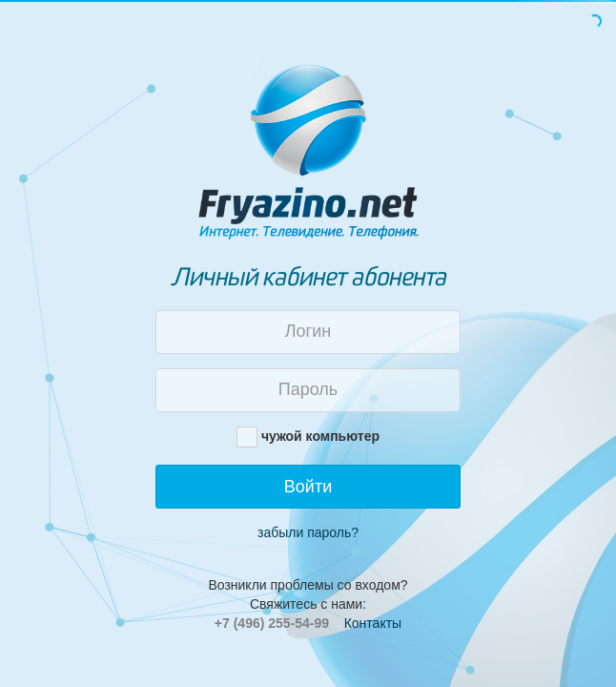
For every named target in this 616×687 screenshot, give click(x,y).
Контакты (373, 623)
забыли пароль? (308, 532)
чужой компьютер (320, 436)
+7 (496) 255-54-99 (272, 623)
